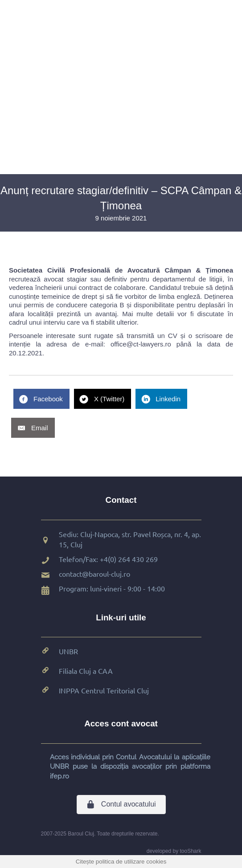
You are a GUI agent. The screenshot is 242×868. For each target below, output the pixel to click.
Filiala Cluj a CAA (86, 671)
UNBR (68, 651)
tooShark (190, 851)
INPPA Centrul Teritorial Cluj (104, 690)
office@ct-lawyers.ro (141, 344)
